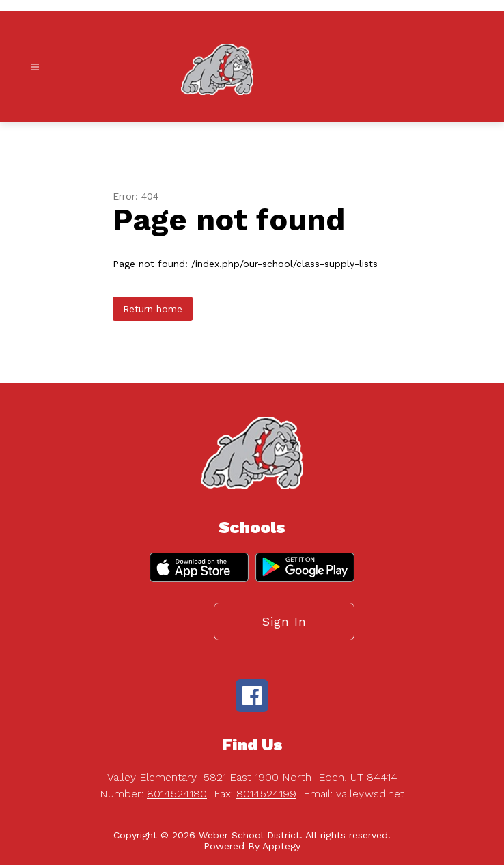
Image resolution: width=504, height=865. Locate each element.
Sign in (284, 621)
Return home (153, 309)
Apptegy (281, 846)
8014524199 (266, 794)
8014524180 (177, 794)
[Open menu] (35, 67)
